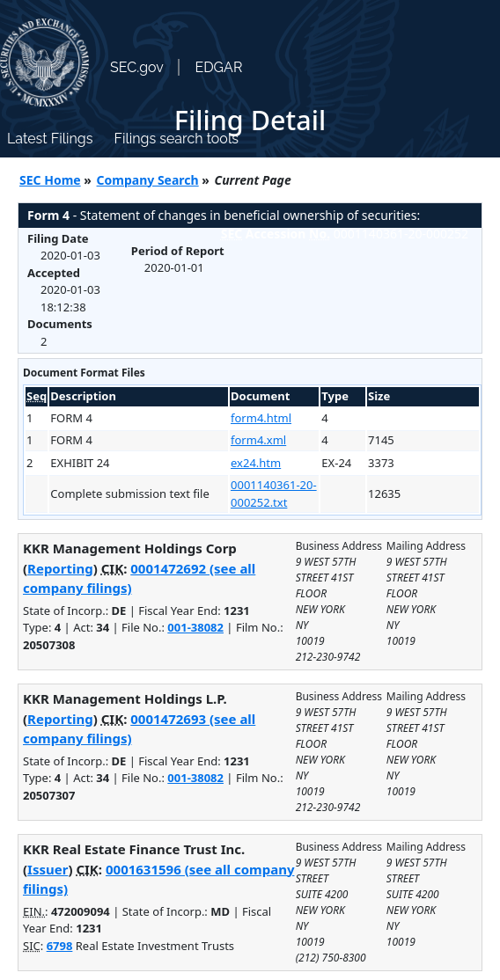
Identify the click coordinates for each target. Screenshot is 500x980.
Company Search (148, 180)
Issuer (48, 869)
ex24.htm (256, 463)
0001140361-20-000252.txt (274, 494)
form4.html (261, 418)
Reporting (60, 568)
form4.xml (258, 440)
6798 (60, 946)
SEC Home (50, 180)
